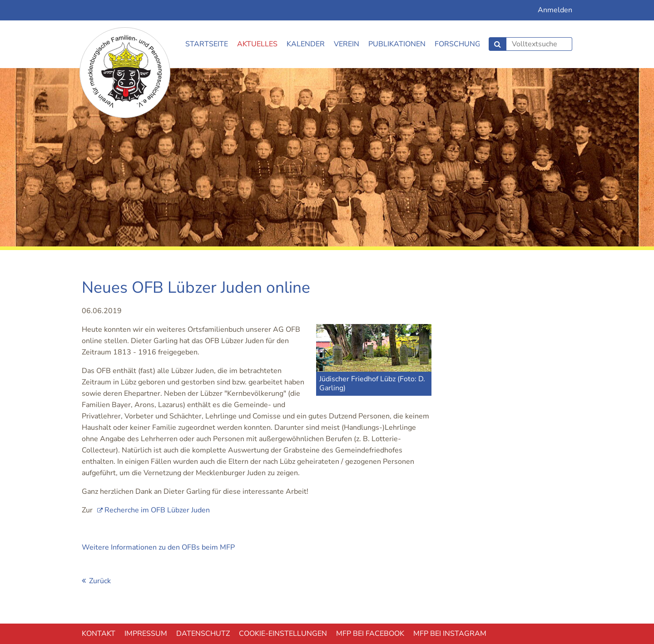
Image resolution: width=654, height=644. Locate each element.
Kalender (306, 44)
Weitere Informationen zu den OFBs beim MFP (158, 547)
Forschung (458, 44)
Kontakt (99, 634)
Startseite (207, 44)
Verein (347, 44)
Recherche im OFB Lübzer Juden (157, 510)
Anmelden (555, 10)
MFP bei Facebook (370, 634)
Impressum (146, 634)
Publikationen (397, 44)
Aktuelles (257, 44)
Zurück (100, 581)
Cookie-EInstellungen (283, 634)
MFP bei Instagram (450, 634)
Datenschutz (203, 634)
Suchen (498, 44)
